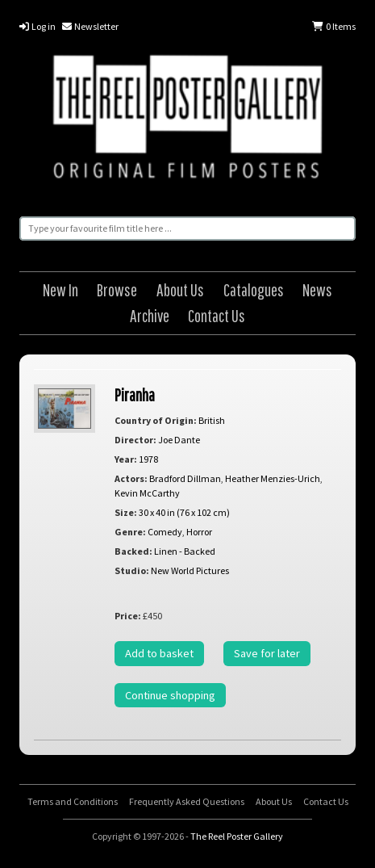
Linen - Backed (185, 551)
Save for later (267, 653)
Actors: (131, 478)
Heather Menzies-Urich (273, 478)
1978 (148, 459)
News (317, 289)
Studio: (132, 570)
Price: (128, 616)
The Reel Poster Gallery (187, 120)
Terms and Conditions (73, 801)
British (212, 420)
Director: (135, 440)
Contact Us (217, 315)
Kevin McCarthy (147, 493)
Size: (126, 512)
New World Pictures (190, 570)
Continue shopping (170, 695)
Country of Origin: (156, 420)
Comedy (165, 532)
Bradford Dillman (185, 478)
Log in (37, 26)
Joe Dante (179, 440)
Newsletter (90, 26)
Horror (199, 532)
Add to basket (159, 653)
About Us (180, 289)
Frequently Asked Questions (187, 801)
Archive (150, 315)
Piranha (135, 394)
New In (60, 289)
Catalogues (254, 289)
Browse (117, 289)
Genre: (130, 532)
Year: (126, 459)
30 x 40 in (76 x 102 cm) (184, 512)
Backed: (133, 551)
